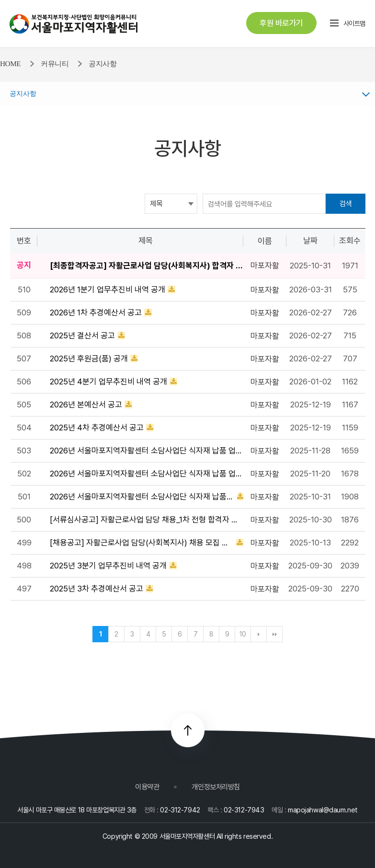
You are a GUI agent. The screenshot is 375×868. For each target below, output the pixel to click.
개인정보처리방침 (216, 787)
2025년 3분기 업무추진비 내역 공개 (108, 566)
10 (243, 634)
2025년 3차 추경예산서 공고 (97, 589)
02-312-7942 (180, 810)
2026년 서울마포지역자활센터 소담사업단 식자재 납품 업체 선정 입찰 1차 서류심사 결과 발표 (147, 474)
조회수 (350, 241)
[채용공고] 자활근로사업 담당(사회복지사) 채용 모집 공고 (142, 543)
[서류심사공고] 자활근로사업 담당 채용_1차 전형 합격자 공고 (147, 520)
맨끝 (274, 634)
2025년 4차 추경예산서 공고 (97, 428)
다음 (259, 634)
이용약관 (147, 787)
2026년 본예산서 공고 (86, 405)
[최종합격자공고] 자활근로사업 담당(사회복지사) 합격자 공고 (147, 266)
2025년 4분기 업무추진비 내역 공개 (108, 382)
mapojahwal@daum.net (323, 810)
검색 (346, 203)
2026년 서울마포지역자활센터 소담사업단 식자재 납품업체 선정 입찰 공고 (142, 497)
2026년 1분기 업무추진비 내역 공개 (108, 289)
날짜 (310, 241)
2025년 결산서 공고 (82, 336)
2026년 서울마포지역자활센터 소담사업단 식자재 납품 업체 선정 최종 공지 (147, 451)
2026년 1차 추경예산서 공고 (96, 312)
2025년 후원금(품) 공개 (89, 359)
